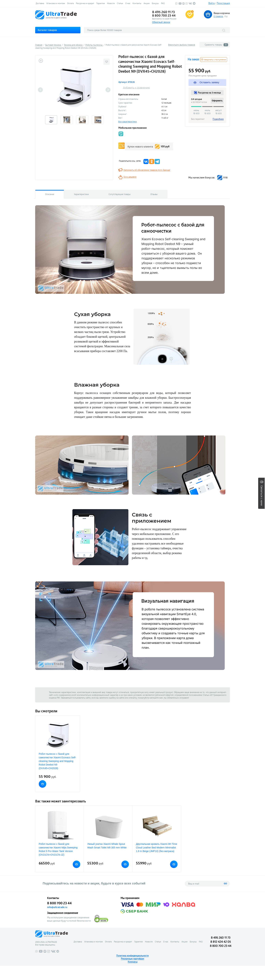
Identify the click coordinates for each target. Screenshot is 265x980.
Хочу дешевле (130, 177)
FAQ (163, 3)
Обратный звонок (161, 22)
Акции (147, 3)
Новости (111, 3)
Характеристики (81, 194)
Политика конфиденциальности (132, 956)
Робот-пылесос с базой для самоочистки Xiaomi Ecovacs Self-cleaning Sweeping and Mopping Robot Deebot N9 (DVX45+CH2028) (57, 761)
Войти (212, 3)
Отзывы (154, 194)
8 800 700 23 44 (164, 15)
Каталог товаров (47, 30)
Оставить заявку (206, 82)
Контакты (137, 3)
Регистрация (223, 3)
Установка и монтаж (56, 3)
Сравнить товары (216, 45)
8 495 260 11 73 (163, 12)
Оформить (217, 101)
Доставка (40, 3)
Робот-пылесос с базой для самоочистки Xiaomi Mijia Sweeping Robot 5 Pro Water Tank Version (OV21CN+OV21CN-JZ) (58, 849)
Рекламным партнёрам (132, 959)
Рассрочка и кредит (85, 3)
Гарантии (101, 3)
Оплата (70, 3)
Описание (50, 194)
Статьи (120, 3)
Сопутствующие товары (120, 194)
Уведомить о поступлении (214, 60)
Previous (40, 90)
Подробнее (218, 119)
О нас (128, 3)
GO (225, 884)
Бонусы (155, 3)
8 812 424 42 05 (221, 942)
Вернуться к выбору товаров (182, 45)
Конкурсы (133, 962)
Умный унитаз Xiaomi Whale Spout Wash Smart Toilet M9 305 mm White (107, 846)
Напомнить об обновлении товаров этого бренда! (147, 170)
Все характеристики (128, 122)
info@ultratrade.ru (57, 907)
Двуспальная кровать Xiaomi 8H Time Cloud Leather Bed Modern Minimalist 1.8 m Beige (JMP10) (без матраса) (156, 848)
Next (108, 90)
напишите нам (156, 698)
